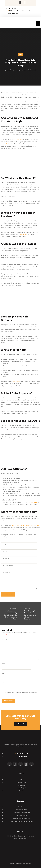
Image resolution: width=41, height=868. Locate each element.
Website (4, 683)
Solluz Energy (10, 70)
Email (4, 673)
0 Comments (33, 70)
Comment (5, 640)
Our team (8, 144)
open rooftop (23, 234)
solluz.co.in (28, 863)
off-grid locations (34, 502)
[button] (38, 23)
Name (4, 664)
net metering (17, 382)
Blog (20, 55)
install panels (18, 140)
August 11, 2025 (22, 70)
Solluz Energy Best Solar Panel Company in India (25, 526)
